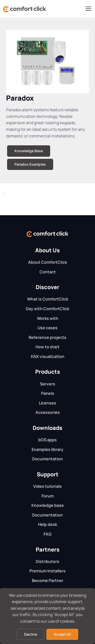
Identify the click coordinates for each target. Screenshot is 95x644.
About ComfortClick (48, 262)
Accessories (48, 412)
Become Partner (48, 580)
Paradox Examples (30, 164)
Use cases (48, 328)
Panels (48, 393)
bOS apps (48, 440)
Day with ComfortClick (48, 309)
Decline (31, 634)
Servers (48, 384)
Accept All (62, 634)
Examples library (48, 449)
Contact (48, 272)
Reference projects (48, 337)
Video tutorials (48, 486)
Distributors (48, 561)
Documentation (48, 459)
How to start (48, 347)
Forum (48, 496)
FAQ (48, 534)
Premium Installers (48, 571)
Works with (48, 318)
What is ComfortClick (48, 299)
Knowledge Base (29, 151)
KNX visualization (48, 356)
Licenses (48, 403)
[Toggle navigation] (88, 9)
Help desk (48, 524)
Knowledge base (48, 505)
